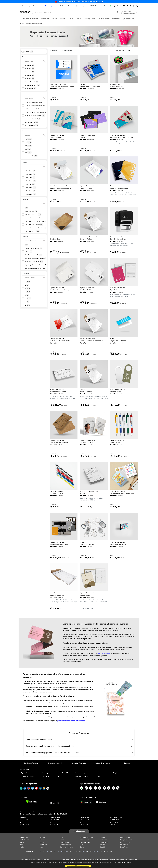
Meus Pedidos (61, 6)
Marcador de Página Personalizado (123, 137)
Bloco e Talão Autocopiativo (60, 188)
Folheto (82, 84)
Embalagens (104, 842)
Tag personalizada (65, 844)
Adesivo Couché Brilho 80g (35, 115)
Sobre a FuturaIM (63, 772)
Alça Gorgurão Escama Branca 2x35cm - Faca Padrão (43, 265)
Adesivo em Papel (115, 84)
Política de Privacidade (28, 776)
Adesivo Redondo (32, 82)
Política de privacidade (124, 862)
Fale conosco (46, 776)
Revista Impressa (125, 837)
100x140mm (30, 171)
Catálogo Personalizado (59, 544)
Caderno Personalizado (119, 188)
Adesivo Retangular (32, 85)
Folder (21, 844)
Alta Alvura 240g (31, 125)
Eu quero (100, 2)
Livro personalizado (126, 839)
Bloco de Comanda (57, 595)
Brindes (82, 542)
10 (28, 298)
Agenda (102, 844)
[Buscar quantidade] (34, 277)
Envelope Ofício (86, 290)
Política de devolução (82, 776)
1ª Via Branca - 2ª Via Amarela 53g (37, 112)
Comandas (53, 593)
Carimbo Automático (118, 239)
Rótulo (42, 839)
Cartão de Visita (24, 839)
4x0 (28, 146)
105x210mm (30, 191)
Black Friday (124, 847)
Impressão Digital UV (33, 214)
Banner (42, 842)
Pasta (61, 837)
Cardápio (103, 847)
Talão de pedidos (85, 842)
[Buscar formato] (34, 166)
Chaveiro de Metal (87, 544)
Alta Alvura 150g (31, 122)
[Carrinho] (137, 13)
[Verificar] (31, 801)
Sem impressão (31, 156)
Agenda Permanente (118, 290)
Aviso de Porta (115, 391)
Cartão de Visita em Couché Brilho (63, 86)
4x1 (28, 149)
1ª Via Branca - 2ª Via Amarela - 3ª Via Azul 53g (41, 109)
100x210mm (30, 181)
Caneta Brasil (115, 442)
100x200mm (30, 177)
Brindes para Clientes (56, 491)
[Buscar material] (34, 98)
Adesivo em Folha (117, 86)
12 (27, 302)
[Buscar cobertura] (34, 203)
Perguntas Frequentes (79, 763)
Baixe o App (45, 772)
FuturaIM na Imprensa (103, 763)
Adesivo (22, 847)
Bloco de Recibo (86, 391)
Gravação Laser (31, 211)
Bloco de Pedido (86, 239)
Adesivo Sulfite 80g (32, 119)
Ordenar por (120, 50)
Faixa (41, 847)
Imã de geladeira (65, 842)
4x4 (28, 152)
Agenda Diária (31, 88)
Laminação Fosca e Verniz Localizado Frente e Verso (43, 221)
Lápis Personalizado (57, 493)
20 (28, 305)
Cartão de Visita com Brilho (58, 84)
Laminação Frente (32, 231)
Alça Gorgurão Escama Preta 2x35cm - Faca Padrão (42, 268)
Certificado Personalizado (60, 340)
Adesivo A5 (30, 72)
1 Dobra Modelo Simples (34, 248)
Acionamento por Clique (34, 261)
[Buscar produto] (34, 61)
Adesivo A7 (30, 78)
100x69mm (30, 184)
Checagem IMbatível (55, 763)
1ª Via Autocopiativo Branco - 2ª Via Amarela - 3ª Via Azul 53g (45, 102)
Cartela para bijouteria (67, 847)
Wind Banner (44, 844)
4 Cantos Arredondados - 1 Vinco (36, 258)
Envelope (63, 839)
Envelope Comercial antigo (60, 290)
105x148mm (30, 187)
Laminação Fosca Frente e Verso (36, 228)
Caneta (82, 844)
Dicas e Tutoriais (101, 772)
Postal (82, 137)
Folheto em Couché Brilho (90, 86)
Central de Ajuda (74, 6)
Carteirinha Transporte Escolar (122, 493)
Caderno (113, 186)
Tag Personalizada (57, 137)
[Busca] (118, 12)
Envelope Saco (54, 236)
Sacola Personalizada (86, 837)
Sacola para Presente (118, 544)
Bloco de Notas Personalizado (89, 491)
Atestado (83, 493)
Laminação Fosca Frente (34, 224)
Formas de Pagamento (28, 783)
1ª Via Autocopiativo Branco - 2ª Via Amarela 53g (42, 105)
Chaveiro (83, 847)
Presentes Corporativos (117, 440)
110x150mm (30, 194)
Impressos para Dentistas (57, 389)
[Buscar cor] (34, 135)
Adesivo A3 (30, 65)
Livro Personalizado (87, 442)
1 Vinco (29, 251)
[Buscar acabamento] (34, 240)
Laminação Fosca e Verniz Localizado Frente (40, 218)
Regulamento (117, 772)
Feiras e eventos (125, 842)
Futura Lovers (133, 772)
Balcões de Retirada (31, 763)
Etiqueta (42, 837)
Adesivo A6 (30, 75)
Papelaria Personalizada (57, 135)
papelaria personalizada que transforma (71, 720)
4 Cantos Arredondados (34, 255)
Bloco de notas (84, 839)
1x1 (28, 142)
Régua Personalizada (118, 340)
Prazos (98, 776)
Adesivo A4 (30, 68)
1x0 (28, 139)
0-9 (111, 851)
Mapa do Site (24, 772)
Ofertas (29, 51)
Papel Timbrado (86, 188)
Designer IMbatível (104, 653)
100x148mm (30, 174)
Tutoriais (127, 763)
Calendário (103, 839)
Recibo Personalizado (58, 391)
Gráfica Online (24, 837)
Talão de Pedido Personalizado (92, 340)
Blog (59, 776)
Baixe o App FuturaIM (88, 797)
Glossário (30, 851)
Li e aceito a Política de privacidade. (78, 866)
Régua (112, 338)
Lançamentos (124, 844)
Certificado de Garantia (59, 442)
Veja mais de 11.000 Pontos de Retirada (95, 6)
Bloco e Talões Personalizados (59, 186)
